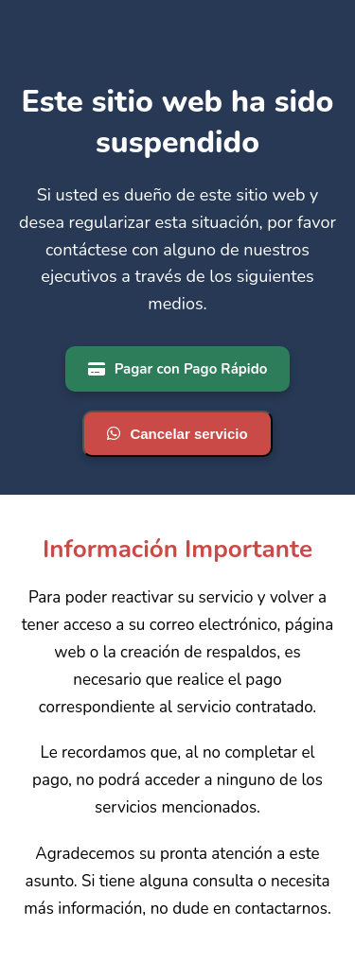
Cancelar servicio (177, 434)
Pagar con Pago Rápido (178, 369)
